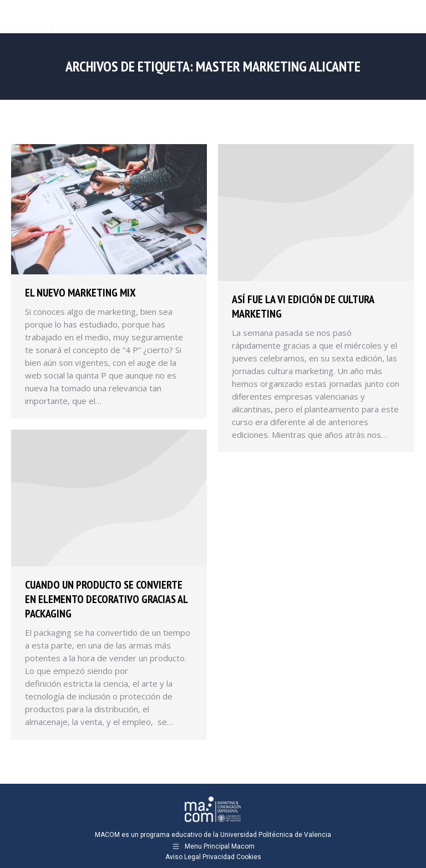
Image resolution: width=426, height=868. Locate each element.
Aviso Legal (183, 857)
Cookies (249, 857)
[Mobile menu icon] (408, 17)
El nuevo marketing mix (80, 293)
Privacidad (219, 857)
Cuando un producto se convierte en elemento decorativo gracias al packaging (106, 599)
